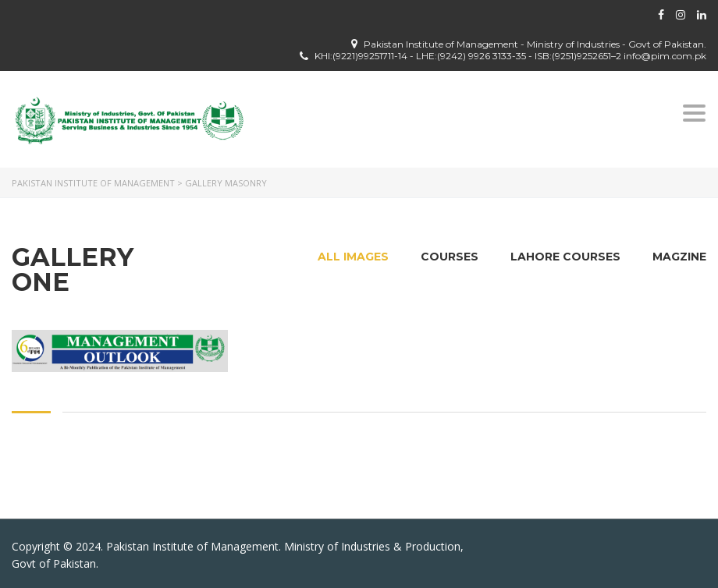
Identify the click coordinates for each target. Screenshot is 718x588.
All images (353, 257)
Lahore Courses (565, 257)
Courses (450, 257)
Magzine (679, 257)
